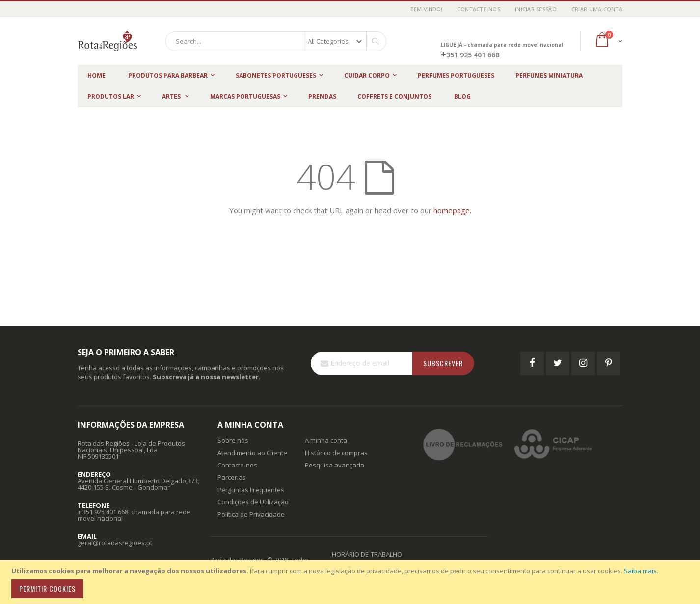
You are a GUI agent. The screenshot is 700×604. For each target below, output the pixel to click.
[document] (351, 582)
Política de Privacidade (251, 514)
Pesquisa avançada (335, 465)
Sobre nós (233, 440)
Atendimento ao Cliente (252, 453)
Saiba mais (640, 571)
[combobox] (276, 41)
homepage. (452, 210)
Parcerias (232, 477)
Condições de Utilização (253, 502)
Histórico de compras (336, 453)
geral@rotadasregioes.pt (115, 543)
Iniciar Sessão (536, 9)
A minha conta (326, 440)
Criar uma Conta (597, 9)
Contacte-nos (479, 9)
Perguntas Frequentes (251, 490)
